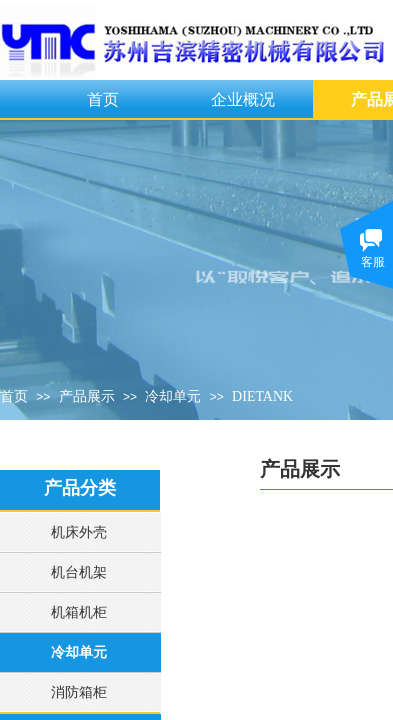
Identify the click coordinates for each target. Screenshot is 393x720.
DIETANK (262, 396)
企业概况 (243, 99)
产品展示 (87, 396)
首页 (103, 99)
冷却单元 (173, 396)
